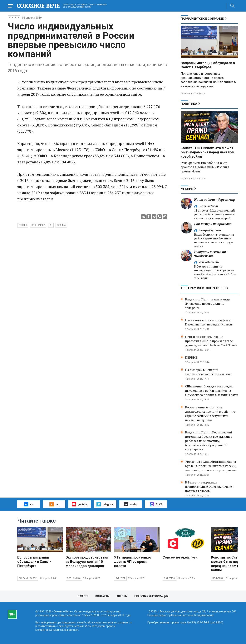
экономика (38, 225)
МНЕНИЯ (187, 189)
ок (54, 504)
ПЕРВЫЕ (191, 357)
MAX (156, 504)
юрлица (61, 225)
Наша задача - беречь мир (215, 199)
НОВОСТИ (14, 18)
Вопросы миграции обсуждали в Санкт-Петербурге (208, 65)
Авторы (122, 596)
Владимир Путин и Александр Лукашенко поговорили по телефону (208, 304)
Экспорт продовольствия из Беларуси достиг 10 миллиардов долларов (87, 562)
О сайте (83, 596)
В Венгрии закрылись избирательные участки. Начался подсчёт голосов (209, 487)
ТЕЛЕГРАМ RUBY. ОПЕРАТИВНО (203, 288)
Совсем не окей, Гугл (180, 557)
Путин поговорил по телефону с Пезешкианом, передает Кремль (209, 322)
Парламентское (28, 578)
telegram (105, 504)
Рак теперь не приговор (213, 224)
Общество (170, 578)
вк (29, 504)
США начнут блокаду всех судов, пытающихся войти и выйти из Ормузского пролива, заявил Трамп (212, 391)
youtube (79, 504)
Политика (189, 104)
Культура (120, 578)
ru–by (130, 504)
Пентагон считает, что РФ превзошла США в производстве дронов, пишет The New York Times (211, 341)
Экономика (74, 578)
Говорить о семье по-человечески (211, 254)
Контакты (102, 596)
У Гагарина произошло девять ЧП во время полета (133, 562)
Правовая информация (151, 596)
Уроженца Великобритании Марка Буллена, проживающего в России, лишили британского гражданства (211, 466)
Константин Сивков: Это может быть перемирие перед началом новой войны (208, 152)
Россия (23, 225)
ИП (51, 225)
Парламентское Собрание (202, 19)
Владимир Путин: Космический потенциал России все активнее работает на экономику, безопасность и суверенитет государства (209, 441)
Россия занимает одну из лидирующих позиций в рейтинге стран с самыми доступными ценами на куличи (210, 414)
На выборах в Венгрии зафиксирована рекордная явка (209, 372)
